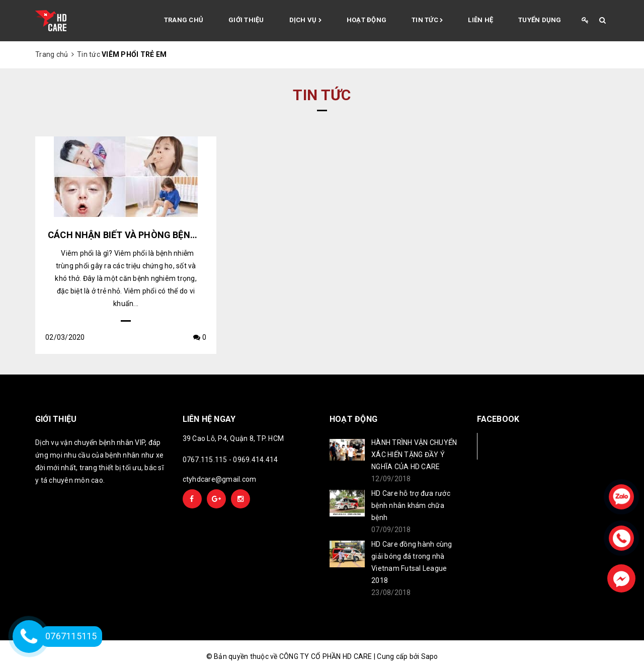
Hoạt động (367, 20)
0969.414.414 (255, 460)
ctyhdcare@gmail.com (220, 479)
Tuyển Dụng (540, 20)
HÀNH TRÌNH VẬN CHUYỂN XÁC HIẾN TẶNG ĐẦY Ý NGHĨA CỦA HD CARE (414, 455)
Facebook (510, 446)
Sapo (430, 656)
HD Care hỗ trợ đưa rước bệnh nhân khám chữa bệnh (411, 505)
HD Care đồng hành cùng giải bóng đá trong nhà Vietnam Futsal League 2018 (412, 562)
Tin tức (427, 21)
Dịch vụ (305, 21)
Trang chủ (184, 20)
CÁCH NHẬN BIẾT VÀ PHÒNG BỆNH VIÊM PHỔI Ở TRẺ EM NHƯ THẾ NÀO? (202, 235)
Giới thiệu (246, 20)
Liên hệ (480, 20)
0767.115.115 (205, 460)
